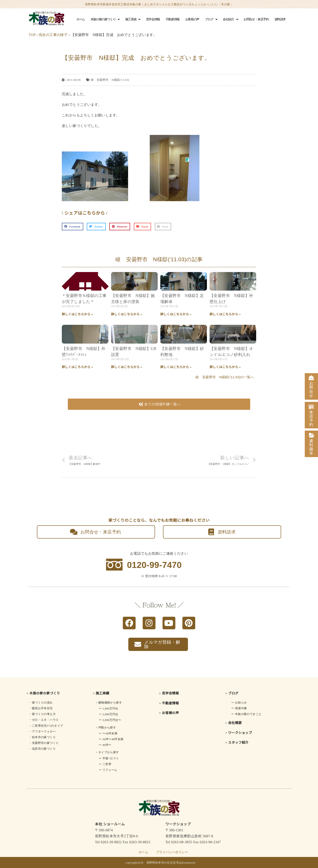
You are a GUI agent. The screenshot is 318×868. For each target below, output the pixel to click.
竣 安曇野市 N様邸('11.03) (110, 80)
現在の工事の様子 (53, 35)
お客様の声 (192, 19)
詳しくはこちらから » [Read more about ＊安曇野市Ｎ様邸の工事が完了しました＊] (77, 314)
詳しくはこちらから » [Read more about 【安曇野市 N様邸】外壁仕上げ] (225, 314)
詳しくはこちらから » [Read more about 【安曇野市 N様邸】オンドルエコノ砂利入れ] (225, 367)
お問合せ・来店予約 (256, 19)
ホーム (81, 19)
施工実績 (133, 19)
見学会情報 (153, 19)
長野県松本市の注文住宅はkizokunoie (171, 863)
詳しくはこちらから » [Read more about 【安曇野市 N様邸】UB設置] (127, 367)
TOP (32, 35)
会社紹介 (230, 19)
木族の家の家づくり (105, 19)
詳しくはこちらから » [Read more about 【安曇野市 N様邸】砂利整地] (176, 367)
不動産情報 (173, 19)
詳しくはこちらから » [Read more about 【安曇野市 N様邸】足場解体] (176, 314)
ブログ (211, 19)
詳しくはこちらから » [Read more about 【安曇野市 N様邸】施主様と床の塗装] (127, 314)
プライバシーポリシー (172, 852)
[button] (73, 227)
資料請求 (280, 19)
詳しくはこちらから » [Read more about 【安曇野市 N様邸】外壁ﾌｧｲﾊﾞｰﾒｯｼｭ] (77, 367)
